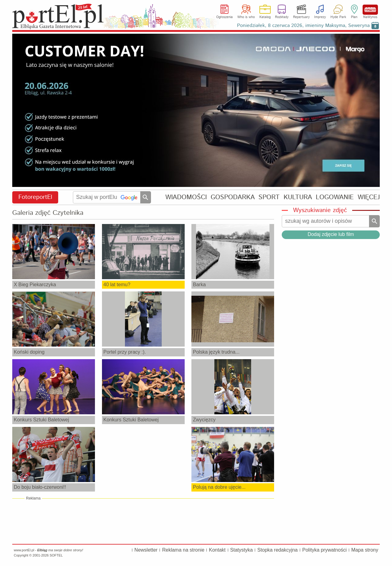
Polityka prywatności (324, 550)
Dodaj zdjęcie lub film (331, 234)
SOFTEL (56, 555)
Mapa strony (365, 550)
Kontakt (217, 550)
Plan (354, 17)
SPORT (269, 197)
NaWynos (370, 10)
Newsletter (146, 550)
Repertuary (301, 17)
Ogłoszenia (224, 17)
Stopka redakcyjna (277, 550)
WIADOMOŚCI (186, 197)
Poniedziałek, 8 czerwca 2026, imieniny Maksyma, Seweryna (303, 26)
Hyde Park (338, 17)
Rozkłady (282, 17)
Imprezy (320, 17)
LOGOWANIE (335, 197)
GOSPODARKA (233, 197)
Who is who (246, 17)
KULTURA (298, 197)
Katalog (265, 17)
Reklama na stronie (183, 550)
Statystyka (242, 550)
